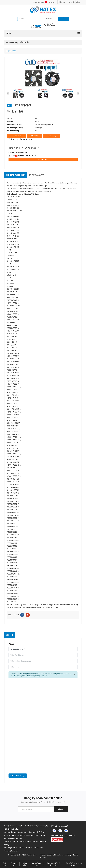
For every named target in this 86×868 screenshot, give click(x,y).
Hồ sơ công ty (36, 175)
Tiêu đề (11, 644)
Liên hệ (35, 136)
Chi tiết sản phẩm (16, 175)
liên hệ (37, 122)
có (36, 131)
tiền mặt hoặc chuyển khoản (44, 125)
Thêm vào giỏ (16, 136)
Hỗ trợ (79, 2)
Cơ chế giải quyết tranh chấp (74, 864)
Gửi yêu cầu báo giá (18, 776)
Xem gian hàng (43, 159)
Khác (37, 118)
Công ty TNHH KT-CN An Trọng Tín (24, 148)
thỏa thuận (38, 128)
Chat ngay (51, 136)
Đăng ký (61, 809)
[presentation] (26, 768)
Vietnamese (51, 2)
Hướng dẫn (71, 2)
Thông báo (62, 2)
